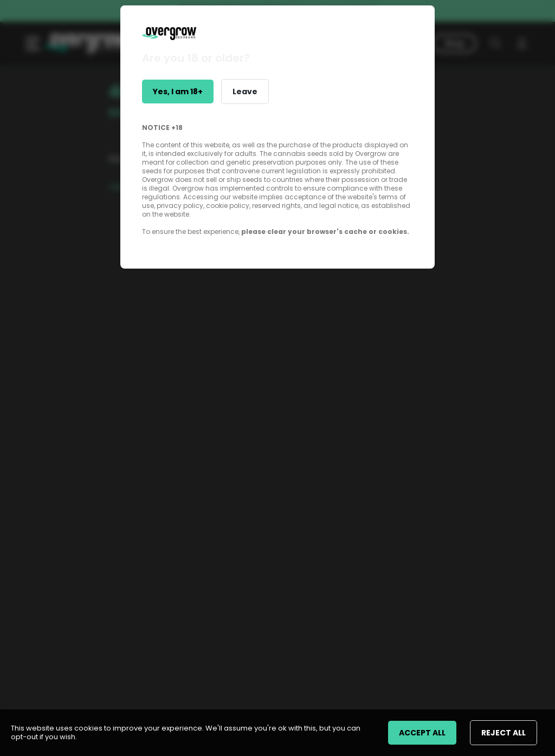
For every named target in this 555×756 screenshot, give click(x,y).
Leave (245, 92)
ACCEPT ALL (422, 733)
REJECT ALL (504, 733)
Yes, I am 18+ (178, 92)
